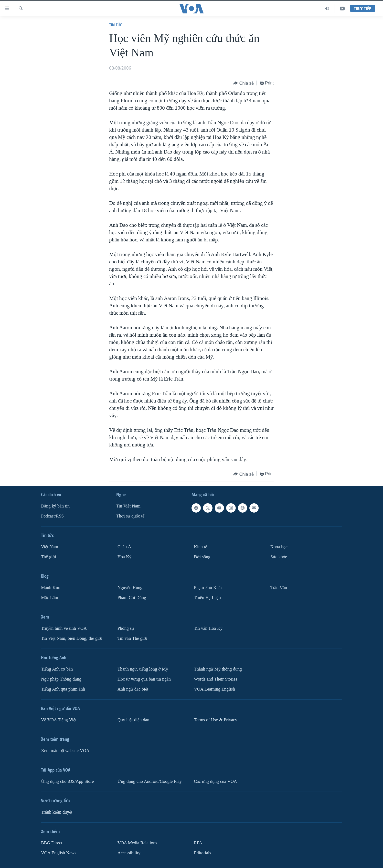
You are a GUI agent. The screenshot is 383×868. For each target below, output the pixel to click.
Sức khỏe (279, 557)
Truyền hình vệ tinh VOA (64, 628)
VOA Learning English (214, 689)
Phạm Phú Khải (208, 588)
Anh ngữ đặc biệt (133, 689)
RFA (198, 843)
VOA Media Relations (137, 843)
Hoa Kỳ (124, 557)
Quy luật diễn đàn (133, 720)
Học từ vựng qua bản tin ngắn (144, 679)
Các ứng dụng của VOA (215, 781)
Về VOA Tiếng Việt (59, 720)
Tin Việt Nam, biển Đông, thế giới (72, 638)
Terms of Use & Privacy (216, 720)
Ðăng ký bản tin (55, 506)
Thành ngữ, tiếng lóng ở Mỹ (143, 669)
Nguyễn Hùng (130, 588)
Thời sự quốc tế (130, 516)
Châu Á (124, 547)
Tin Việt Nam (128, 506)
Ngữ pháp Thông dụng (61, 679)
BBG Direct (52, 843)
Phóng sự (126, 628)
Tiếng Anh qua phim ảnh (63, 689)
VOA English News (59, 853)
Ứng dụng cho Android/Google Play (150, 781)
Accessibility (129, 853)
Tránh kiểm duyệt (57, 812)
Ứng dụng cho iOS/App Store (67, 781)
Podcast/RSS (52, 516)
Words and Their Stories (216, 679)
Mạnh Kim (51, 588)
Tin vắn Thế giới (132, 638)
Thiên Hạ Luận (207, 598)
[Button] (244, 83)
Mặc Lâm (50, 598)
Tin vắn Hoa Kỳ (208, 628)
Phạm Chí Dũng (132, 598)
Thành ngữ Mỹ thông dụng (218, 669)
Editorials (202, 853)
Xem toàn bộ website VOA (65, 751)
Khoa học (279, 547)
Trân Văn (279, 588)
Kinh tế (201, 547)
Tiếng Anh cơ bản (57, 669)
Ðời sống (202, 557)
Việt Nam (50, 547)
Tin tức (116, 25)
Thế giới (49, 557)
